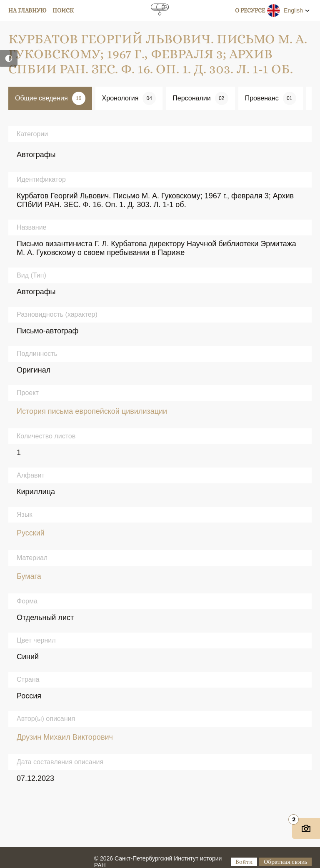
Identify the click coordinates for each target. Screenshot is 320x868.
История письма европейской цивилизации (92, 411)
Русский (31, 533)
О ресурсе (250, 10)
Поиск (63, 10)
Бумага (29, 576)
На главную (27, 10)
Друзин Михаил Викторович (65, 737)
